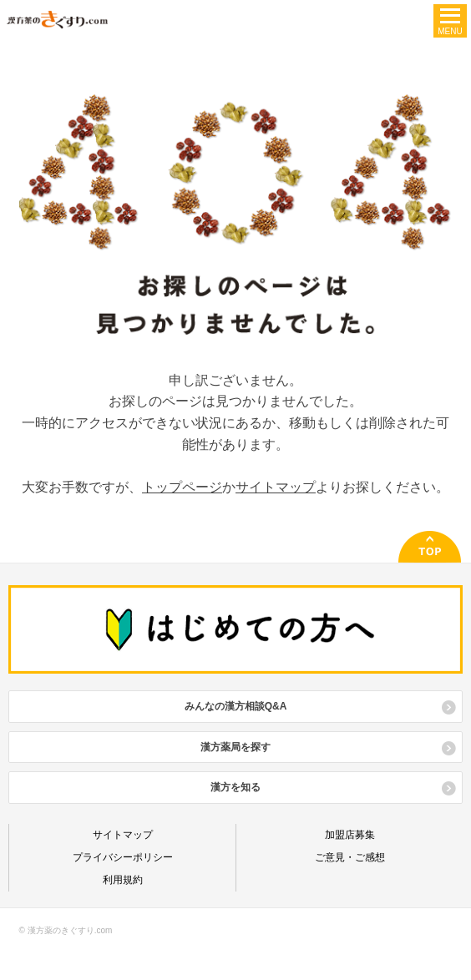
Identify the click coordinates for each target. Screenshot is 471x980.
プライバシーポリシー (123, 857)
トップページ (182, 487)
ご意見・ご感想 (350, 857)
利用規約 (123, 880)
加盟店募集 (350, 835)
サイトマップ (276, 487)
